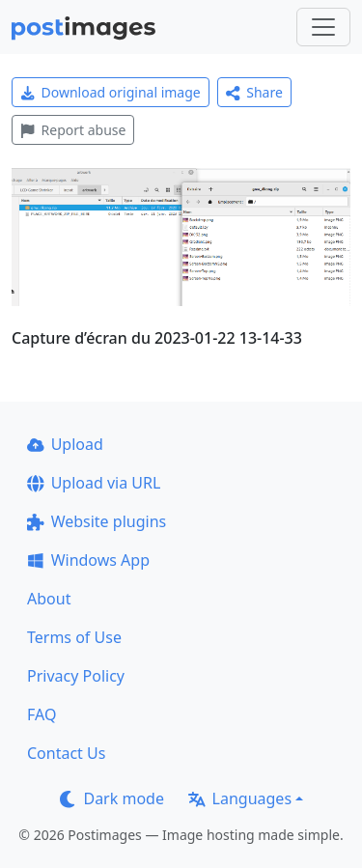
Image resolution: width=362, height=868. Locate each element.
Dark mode (112, 798)
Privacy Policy (76, 676)
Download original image (111, 92)
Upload (65, 444)
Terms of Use (74, 637)
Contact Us (66, 753)
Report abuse (73, 130)
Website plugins (97, 521)
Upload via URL (94, 483)
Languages (240, 798)
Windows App (88, 560)
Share (254, 92)
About (49, 599)
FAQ (42, 714)
